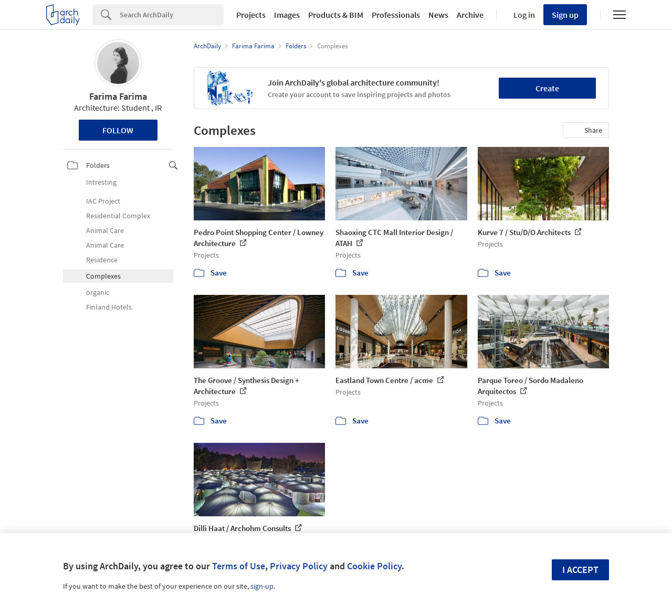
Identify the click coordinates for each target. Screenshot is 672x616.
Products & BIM (336, 15)
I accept (580, 570)
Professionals (396, 15)
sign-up (262, 586)
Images (287, 15)
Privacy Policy (299, 566)
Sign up (565, 15)
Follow (118, 130)
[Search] (172, 15)
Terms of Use (239, 566)
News (438, 15)
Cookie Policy (374, 566)
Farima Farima (118, 96)
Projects (251, 15)
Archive (470, 15)
